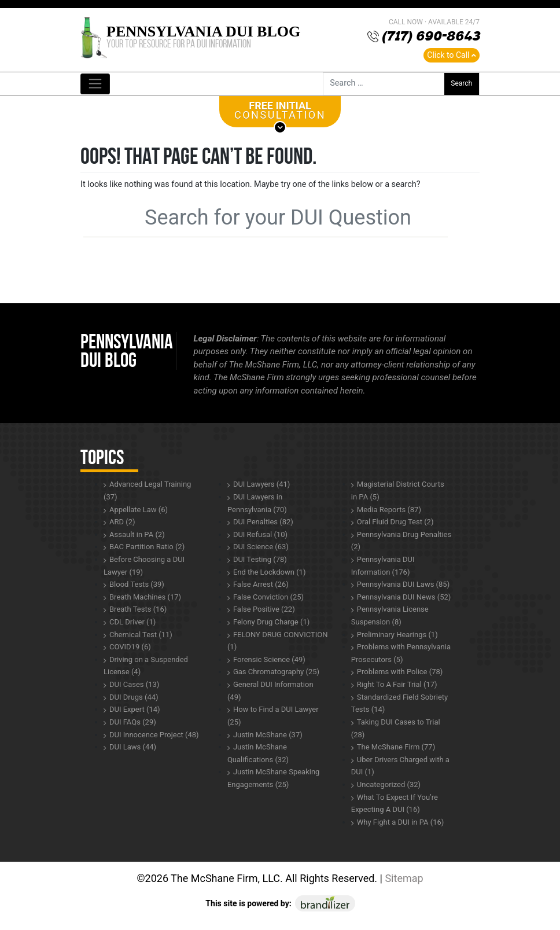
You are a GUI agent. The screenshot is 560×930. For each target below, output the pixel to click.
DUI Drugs (134, 697)
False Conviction (268, 597)
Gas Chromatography (276, 672)
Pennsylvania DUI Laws (403, 584)
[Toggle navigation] (95, 84)
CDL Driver (132, 622)
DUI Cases (134, 684)
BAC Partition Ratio (147, 547)
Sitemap (404, 878)
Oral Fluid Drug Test (395, 522)
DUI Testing (260, 559)
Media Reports (389, 510)
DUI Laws (133, 747)
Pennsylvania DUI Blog (203, 32)
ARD (122, 522)
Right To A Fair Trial (397, 684)
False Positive (264, 609)
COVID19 (130, 647)
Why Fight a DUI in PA (401, 822)
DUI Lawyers (261, 484)
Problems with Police (400, 672)
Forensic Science (269, 659)
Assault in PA (137, 534)
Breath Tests (138, 609)
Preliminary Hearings (397, 635)
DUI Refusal (260, 534)
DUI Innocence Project (154, 735)
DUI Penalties (263, 522)
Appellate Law (139, 510)
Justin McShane (268, 735)
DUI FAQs (133, 722)
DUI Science (261, 547)
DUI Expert (135, 709)
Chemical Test (141, 635)
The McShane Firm (396, 747)
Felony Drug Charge (271, 622)
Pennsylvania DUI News (404, 597)
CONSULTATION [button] (280, 113)
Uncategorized (389, 784)
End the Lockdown (270, 572)
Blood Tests (137, 584)
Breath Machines (145, 597)
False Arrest (261, 584)
